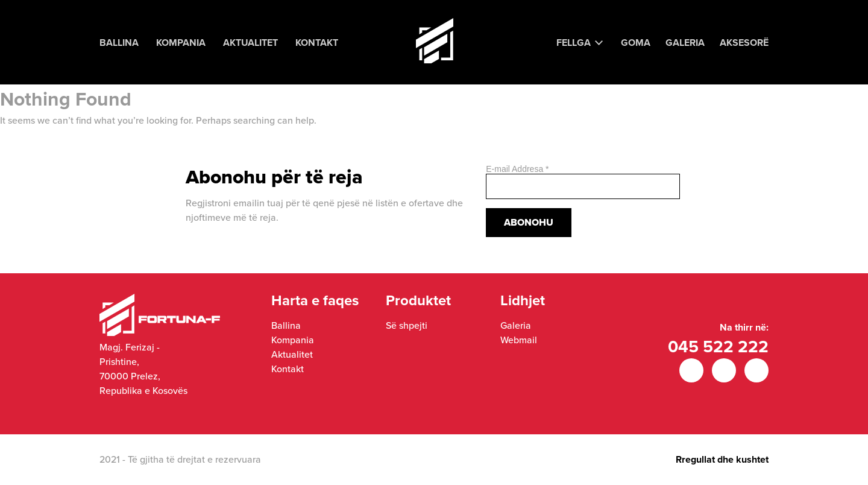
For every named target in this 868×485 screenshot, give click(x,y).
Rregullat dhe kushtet (722, 459)
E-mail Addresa (517, 169)
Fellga (574, 43)
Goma (636, 43)
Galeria (685, 43)
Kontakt (317, 43)
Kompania (181, 43)
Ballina (119, 43)
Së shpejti (407, 325)
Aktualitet (250, 43)
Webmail (519, 340)
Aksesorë (744, 43)
